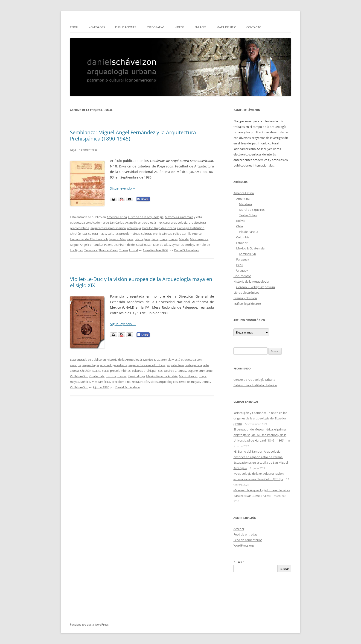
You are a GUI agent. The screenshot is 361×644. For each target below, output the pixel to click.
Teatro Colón (248, 215)
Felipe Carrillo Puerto (187, 234)
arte (206, 365)
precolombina (121, 382)
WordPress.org (244, 545)
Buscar (239, 562)
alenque (76, 365)
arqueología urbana (114, 365)
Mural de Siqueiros (252, 210)
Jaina (155, 239)
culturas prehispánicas (156, 234)
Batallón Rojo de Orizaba (159, 228)
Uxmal (134, 250)
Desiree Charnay (175, 371)
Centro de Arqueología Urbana (254, 380)
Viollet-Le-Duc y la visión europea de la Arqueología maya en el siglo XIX (141, 282)
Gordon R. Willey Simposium (256, 287)
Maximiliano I (188, 376)
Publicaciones (126, 27)
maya (163, 239)
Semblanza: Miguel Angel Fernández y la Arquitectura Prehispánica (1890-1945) (133, 135)
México (85, 382)
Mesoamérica (199, 239)
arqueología (179, 222)
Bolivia (241, 221)
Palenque (111, 245)
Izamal (122, 376)
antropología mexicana (154, 222)
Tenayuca (91, 250)
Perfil (74, 27)
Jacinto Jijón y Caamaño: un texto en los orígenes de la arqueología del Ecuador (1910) (260, 418)
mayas (173, 239)
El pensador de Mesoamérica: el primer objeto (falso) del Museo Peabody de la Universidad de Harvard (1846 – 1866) (260, 435)
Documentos (242, 276)
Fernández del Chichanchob (89, 239)
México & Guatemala (179, 217)
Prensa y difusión (245, 298)
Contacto (254, 27)
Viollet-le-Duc (79, 387)
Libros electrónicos (246, 293)
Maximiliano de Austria (162, 376)
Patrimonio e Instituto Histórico (255, 385)
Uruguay (242, 270)
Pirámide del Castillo (132, 245)
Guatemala (97, 376)
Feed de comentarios (248, 540)
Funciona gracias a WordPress (89, 625)
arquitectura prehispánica (108, 228)
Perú (239, 265)
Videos (180, 27)
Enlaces (201, 27)
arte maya (134, 228)
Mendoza (245, 204)
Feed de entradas (245, 534)
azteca (74, 371)
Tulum (123, 250)
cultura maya (97, 234)
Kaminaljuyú (136, 376)
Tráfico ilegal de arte (247, 304)
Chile (240, 226)
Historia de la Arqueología (146, 217)
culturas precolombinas (124, 234)
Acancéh (131, 222)
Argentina (243, 199)
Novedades (97, 27)
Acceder (239, 529)
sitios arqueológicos (164, 382)
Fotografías (156, 27)
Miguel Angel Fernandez (86, 245)
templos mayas (190, 382)
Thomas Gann (108, 250)
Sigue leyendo (123, 188)
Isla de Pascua (249, 232)
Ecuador (242, 243)
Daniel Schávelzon (186, 250)
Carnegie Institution (191, 228)
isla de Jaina (143, 239)
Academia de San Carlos (108, 222)
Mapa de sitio (226, 27)
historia (111, 376)
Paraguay (243, 259)
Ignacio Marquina (121, 239)
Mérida (184, 239)
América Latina (117, 217)
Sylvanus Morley (183, 245)
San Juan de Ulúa (159, 245)
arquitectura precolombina (147, 365)
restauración (141, 382)
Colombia (243, 237)
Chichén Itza (78, 234)
